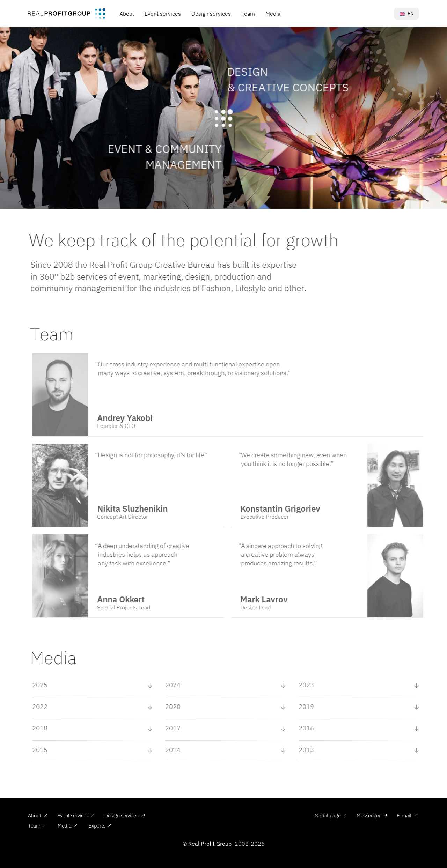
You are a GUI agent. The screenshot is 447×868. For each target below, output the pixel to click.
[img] (67, 13)
